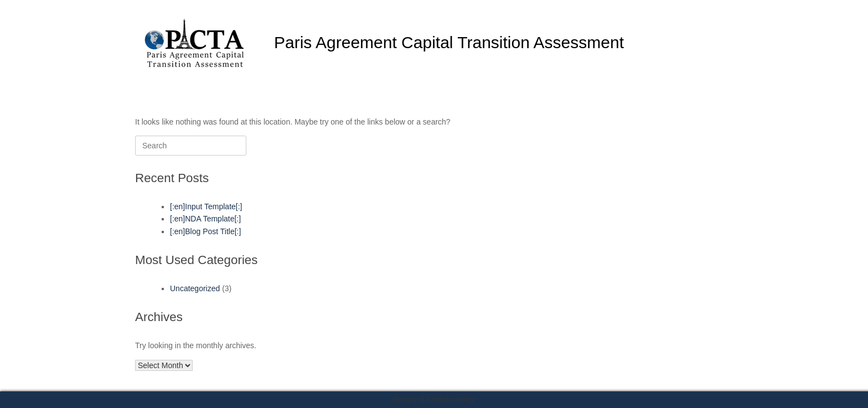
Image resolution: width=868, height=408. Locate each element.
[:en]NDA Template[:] (205, 219)
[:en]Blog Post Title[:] (205, 231)
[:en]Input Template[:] (206, 206)
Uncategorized (195, 288)
